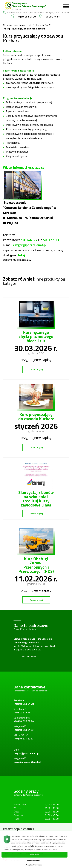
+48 (24, 16)
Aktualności (42, 25)
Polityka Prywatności (34, 865)
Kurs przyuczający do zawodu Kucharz (24, 29)
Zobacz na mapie (28, 656)
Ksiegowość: (24, 728)
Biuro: (26, 751)
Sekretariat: (24, 702)
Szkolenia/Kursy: (24, 719)
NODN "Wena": (24, 737)
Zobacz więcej (36, 369)
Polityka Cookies (34, 860)
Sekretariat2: (23, 711)
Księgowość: (27, 760)
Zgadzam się (34, 855)
